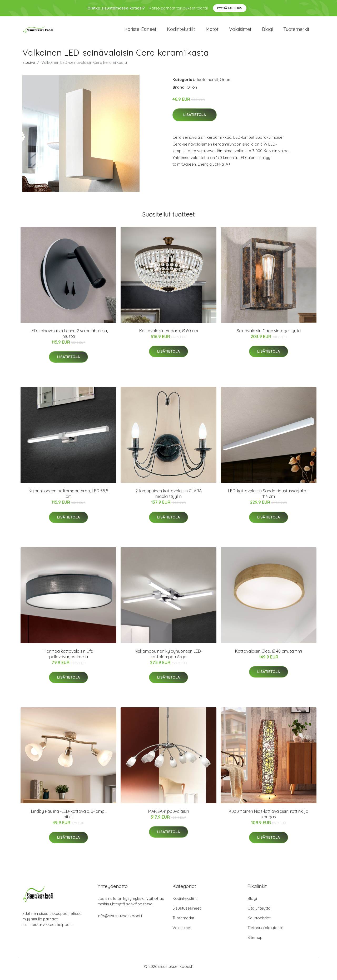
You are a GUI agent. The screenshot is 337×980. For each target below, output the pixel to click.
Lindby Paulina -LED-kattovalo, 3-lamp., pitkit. (69, 818)
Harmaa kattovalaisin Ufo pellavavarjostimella (68, 658)
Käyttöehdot (259, 922)
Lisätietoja (195, 119)
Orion (225, 84)
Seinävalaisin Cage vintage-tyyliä (269, 335)
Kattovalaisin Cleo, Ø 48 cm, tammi (269, 656)
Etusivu (29, 67)
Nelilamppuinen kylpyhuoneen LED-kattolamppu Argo (169, 658)
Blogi (267, 32)
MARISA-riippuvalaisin (169, 816)
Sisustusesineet (187, 913)
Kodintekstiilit (181, 32)
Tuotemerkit (296, 32)
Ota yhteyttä (259, 913)
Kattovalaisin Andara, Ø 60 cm (169, 335)
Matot (212, 32)
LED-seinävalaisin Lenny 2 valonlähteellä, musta (69, 338)
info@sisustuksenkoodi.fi (120, 920)
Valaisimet (240, 32)
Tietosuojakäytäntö (266, 932)
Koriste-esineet (140, 32)
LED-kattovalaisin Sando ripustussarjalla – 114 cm (269, 498)
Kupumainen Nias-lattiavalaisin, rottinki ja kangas (269, 818)
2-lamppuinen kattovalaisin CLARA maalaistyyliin (168, 498)
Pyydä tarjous (230, 8)
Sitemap (255, 942)
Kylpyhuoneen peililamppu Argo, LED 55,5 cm (68, 498)
